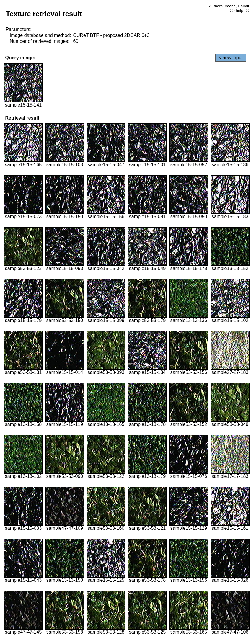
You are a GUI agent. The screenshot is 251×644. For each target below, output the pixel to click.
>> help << (239, 10)
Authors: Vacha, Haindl (229, 6)
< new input (231, 58)
